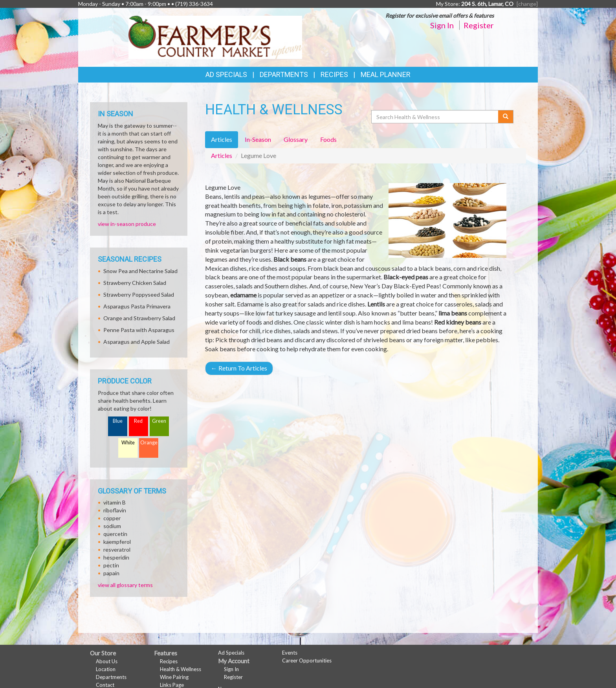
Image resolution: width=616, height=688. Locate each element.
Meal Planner (386, 74)
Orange (149, 443)
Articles (222, 155)
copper (112, 518)
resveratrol (117, 549)
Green (159, 421)
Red (138, 421)
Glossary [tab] (296, 139)
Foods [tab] (328, 139)
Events (290, 653)
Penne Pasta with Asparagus (139, 330)
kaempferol (117, 542)
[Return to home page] (215, 37)
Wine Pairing (174, 677)
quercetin (115, 534)
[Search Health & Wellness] (435, 117)
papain (111, 573)
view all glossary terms (125, 585)
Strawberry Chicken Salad (135, 283)
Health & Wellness (181, 669)
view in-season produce (127, 224)
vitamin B (115, 502)
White (128, 443)
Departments (111, 677)
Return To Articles (239, 368)
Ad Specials (226, 74)
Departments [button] (284, 74)
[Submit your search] (506, 117)
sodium (112, 526)
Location (106, 669)
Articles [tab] (222, 139)
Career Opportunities (307, 660)
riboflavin (115, 510)
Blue (118, 421)
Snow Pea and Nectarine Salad (140, 271)
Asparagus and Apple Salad (137, 342)
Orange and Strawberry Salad (139, 318)
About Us (107, 661)
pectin (111, 565)
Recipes (334, 74)
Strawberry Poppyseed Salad (139, 294)
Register (479, 25)
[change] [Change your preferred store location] (527, 4)
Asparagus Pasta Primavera (137, 306)
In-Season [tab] (258, 139)
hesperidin (116, 557)
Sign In (442, 25)
